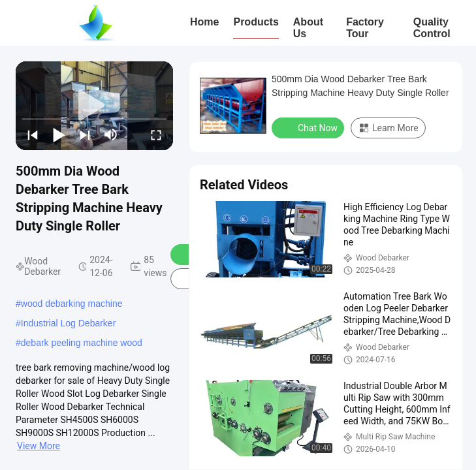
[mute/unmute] (111, 134)
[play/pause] (59, 134)
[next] (85, 134)
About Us (308, 28)
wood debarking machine (72, 304)
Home (204, 22)
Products (256, 22)
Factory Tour (365, 28)
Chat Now (309, 127)
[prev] (33, 134)
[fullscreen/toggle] (156, 134)
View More (39, 446)
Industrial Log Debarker (69, 323)
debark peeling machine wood (82, 343)
